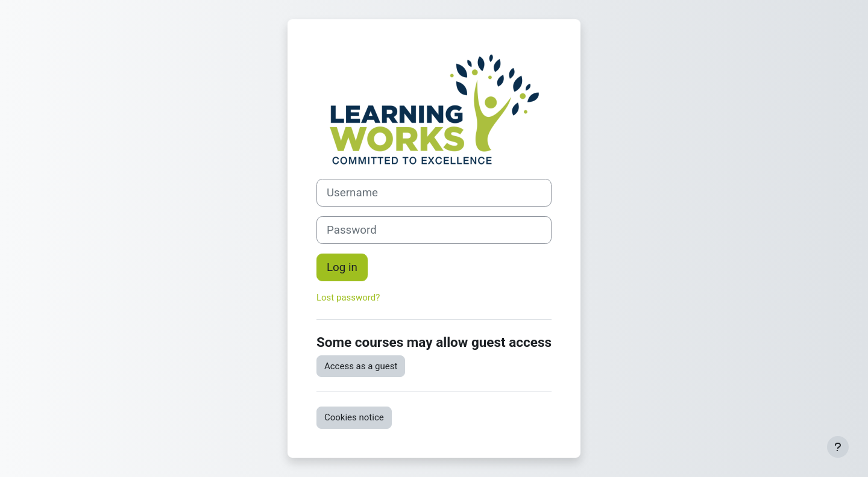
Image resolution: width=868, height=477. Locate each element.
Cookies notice (354, 417)
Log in (342, 267)
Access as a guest (361, 366)
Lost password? (348, 298)
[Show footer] (838, 447)
